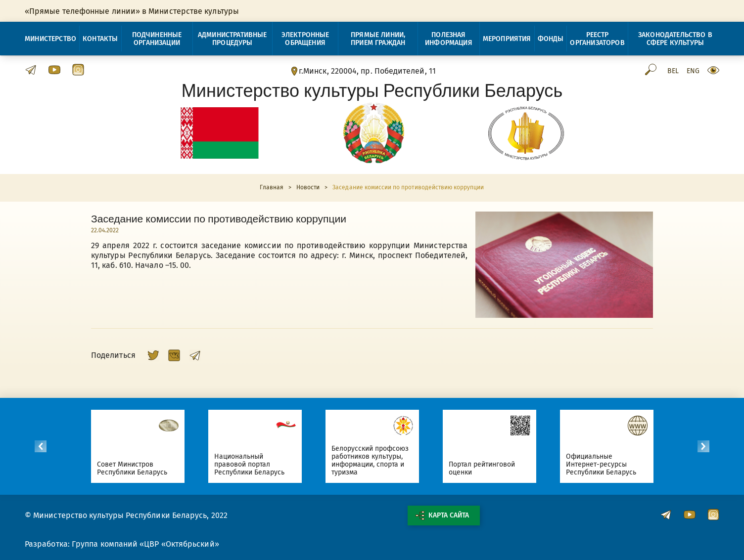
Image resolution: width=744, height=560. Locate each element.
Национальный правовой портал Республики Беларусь (252, 464)
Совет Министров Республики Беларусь (134, 468)
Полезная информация (449, 39)
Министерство (50, 39)
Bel (673, 71)
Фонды (551, 39)
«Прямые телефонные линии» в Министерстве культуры (132, 11)
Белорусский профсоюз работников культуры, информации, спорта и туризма (372, 460)
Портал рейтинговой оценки (484, 468)
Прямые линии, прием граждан (378, 39)
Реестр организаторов (597, 39)
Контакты (100, 39)
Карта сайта (442, 516)
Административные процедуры (232, 39)
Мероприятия (507, 39)
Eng (693, 71)
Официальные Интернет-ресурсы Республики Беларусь (603, 464)
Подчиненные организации (157, 39)
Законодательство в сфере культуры (675, 39)
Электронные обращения (305, 39)
